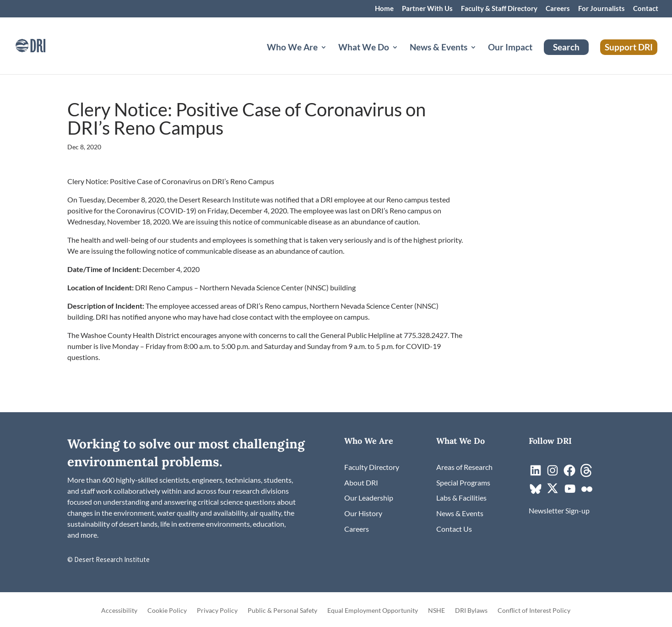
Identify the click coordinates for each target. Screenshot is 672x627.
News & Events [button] (439, 48)
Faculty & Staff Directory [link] (499, 9)
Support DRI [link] (629, 47)
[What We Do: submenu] (402, 58)
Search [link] (566, 47)
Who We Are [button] (292, 48)
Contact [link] (646, 9)
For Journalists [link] (602, 9)
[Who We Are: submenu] (331, 58)
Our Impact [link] (510, 48)
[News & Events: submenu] (481, 58)
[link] (43, 45)
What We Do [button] (364, 48)
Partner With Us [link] (427, 9)
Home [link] (384, 9)
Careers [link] (558, 9)
